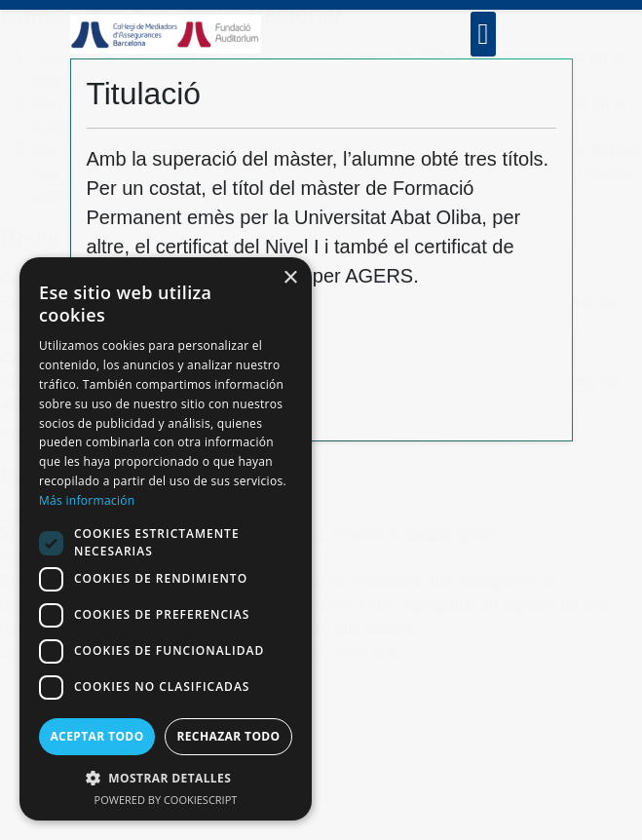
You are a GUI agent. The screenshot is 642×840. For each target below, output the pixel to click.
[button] (166, 778)
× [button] (290, 278)
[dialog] (166, 539)
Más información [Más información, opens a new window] (87, 500)
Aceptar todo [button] (96, 736)
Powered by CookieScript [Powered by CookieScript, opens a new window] (166, 800)
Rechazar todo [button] (228, 736)
